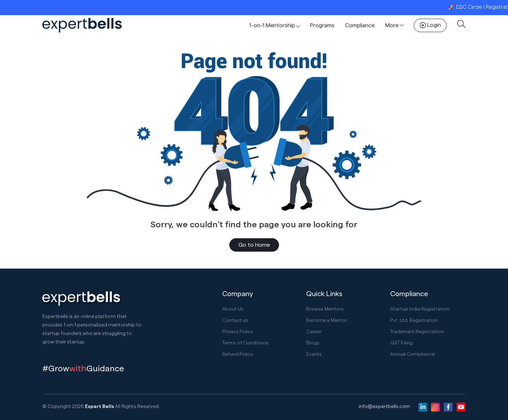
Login (430, 25)
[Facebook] (448, 407)
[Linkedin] (423, 407)
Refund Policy (238, 354)
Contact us (235, 320)
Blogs (313, 343)
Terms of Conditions (245, 343)
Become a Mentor (327, 320)
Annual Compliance (412, 354)
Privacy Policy (238, 332)
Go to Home (254, 245)
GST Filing (401, 343)
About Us (233, 309)
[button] (274, 25)
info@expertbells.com (384, 407)
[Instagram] (436, 407)
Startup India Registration (420, 309)
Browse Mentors (325, 309)
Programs (322, 25)
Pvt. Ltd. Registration (414, 320)
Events (314, 354)
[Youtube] (461, 407)
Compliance (360, 25)
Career (314, 332)
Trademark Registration (417, 332)
